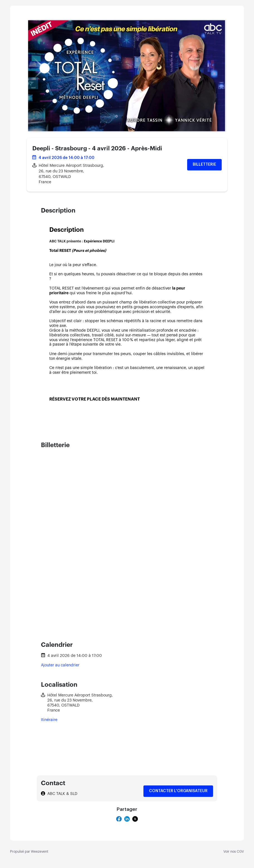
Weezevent (40, 852)
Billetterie (204, 165)
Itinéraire (49, 720)
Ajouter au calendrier (60, 665)
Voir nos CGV (234, 852)
